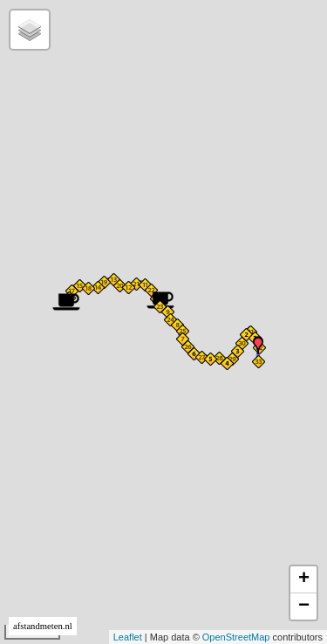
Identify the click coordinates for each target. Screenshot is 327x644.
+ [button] (304, 579)
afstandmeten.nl (43, 626)
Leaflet (128, 637)
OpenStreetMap (236, 637)
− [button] (304, 606)
